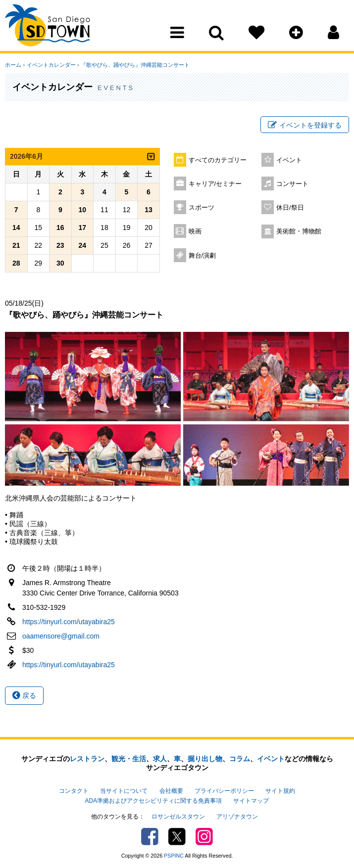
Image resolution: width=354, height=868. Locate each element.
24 (83, 246)
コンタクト (74, 791)
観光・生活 (129, 759)
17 (83, 228)
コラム (240, 759)
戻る (24, 695)
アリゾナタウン (237, 817)
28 (16, 264)
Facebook (150, 836)
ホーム (13, 65)
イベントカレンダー (51, 65)
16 (60, 228)
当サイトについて (124, 791)
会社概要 (171, 791)
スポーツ (202, 208)
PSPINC (174, 855)
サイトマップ (251, 801)
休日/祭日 (290, 208)
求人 (160, 759)
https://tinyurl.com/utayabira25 (69, 622)
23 (60, 246)
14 (16, 228)
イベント (289, 160)
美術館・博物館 (299, 231)
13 (149, 210)
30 (60, 264)
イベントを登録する (305, 125)
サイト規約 (280, 791)
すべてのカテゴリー (218, 160)
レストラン (87, 759)
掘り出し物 (205, 759)
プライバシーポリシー (224, 791)
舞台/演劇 (202, 256)
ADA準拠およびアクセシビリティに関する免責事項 (153, 801)
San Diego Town (48, 27)
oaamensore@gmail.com (61, 636)
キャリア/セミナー (215, 184)
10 (83, 210)
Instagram (204, 836)
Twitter (177, 836)
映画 (195, 231)
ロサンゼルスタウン (178, 817)
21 (16, 246)
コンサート (292, 184)
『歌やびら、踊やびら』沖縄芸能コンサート (135, 65)
